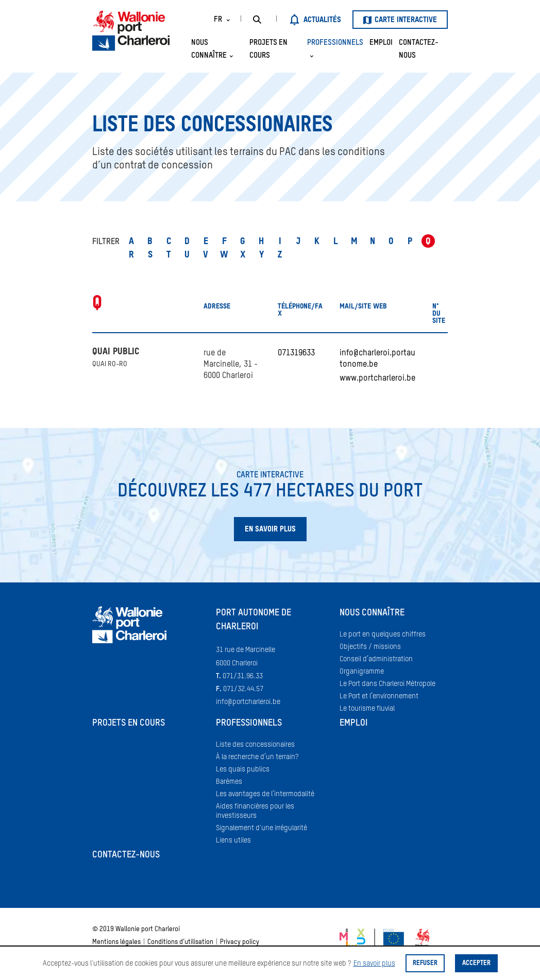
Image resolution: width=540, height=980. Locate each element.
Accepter (476, 963)
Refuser (425, 963)
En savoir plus (374, 964)
